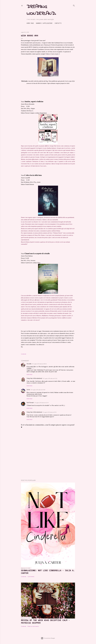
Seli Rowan (30, 403)
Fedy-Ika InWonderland (34, 378)
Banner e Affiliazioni (44, 23)
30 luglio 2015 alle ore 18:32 (39, 364)
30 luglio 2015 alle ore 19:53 (38, 390)
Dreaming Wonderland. (41, 10)
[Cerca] (74, 5)
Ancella (29, 364)
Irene (28, 390)
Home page (30, 23)
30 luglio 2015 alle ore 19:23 (50, 378)
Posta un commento (33, 626)
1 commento (31, 577)
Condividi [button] (24, 354)
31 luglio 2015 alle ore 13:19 (50, 412)
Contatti (58, 23)
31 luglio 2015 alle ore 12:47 (42, 403)
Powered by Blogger (48, 638)
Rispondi (29, 375)
